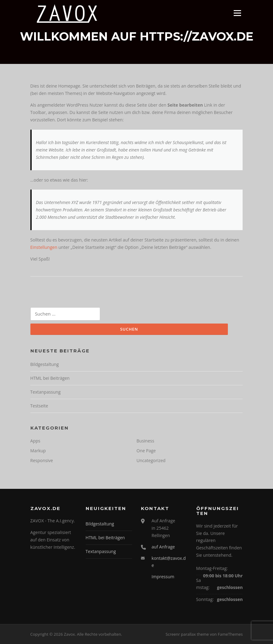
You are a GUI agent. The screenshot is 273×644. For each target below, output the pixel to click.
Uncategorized (151, 460)
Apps (35, 441)
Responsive (42, 460)
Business (146, 441)
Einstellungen (44, 247)
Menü (237, 13)
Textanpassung (46, 392)
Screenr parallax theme (187, 634)
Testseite (39, 406)
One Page (146, 451)
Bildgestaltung (45, 364)
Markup (38, 451)
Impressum (163, 577)
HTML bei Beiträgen (50, 378)
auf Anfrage (163, 547)
